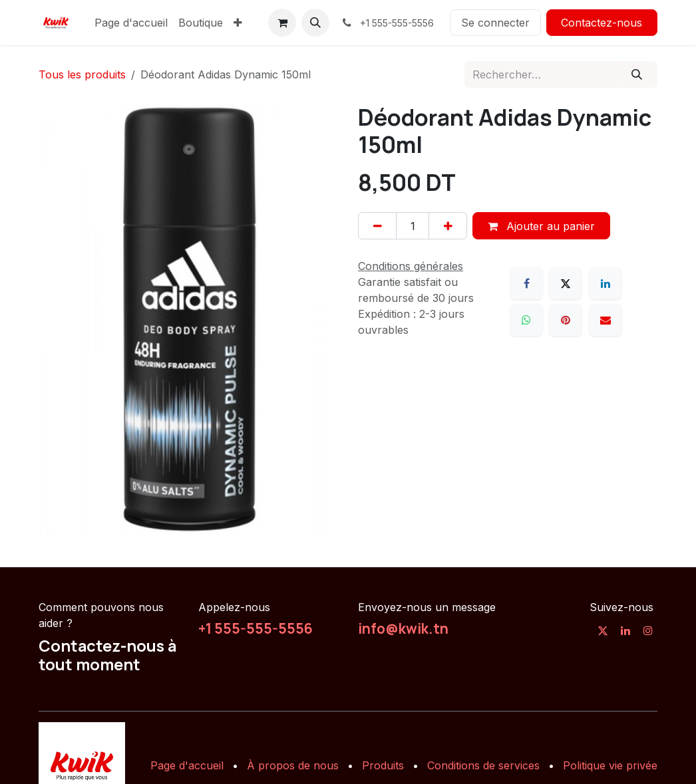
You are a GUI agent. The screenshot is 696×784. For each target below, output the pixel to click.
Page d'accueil (187, 765)
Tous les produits (82, 74)
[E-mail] (606, 320)
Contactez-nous (602, 23)
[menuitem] (131, 23)
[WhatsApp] (526, 320)
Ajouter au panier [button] (541, 226)
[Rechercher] (637, 74)
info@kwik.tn (403, 628)
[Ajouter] (448, 225)
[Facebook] (526, 283)
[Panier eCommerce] (282, 23)
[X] (566, 283)
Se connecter (495, 23)
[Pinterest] (566, 320)
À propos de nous (293, 765)
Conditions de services (483, 765)
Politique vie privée (610, 765)
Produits (383, 765)
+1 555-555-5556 (256, 628)
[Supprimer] (377, 225)
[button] (315, 23)
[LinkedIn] (606, 283)
